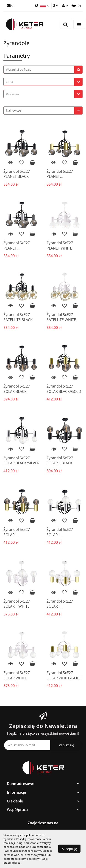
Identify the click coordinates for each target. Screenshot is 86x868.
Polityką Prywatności (29, 839)
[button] (76, 6)
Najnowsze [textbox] (13, 110)
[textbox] (39, 82)
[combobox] (43, 82)
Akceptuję (69, 849)
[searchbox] (40, 94)
